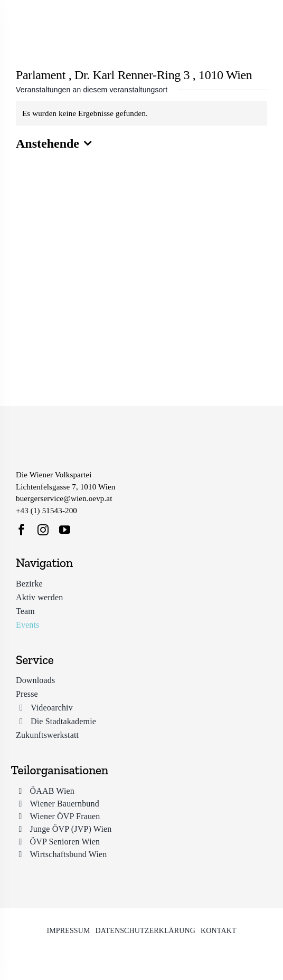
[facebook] (21, 530)
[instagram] (43, 530)
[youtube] (65, 530)
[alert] (141, 114)
